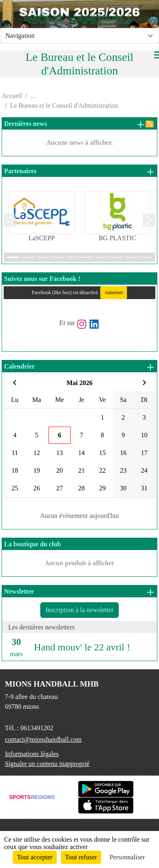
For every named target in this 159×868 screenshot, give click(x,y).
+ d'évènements (150, 367)
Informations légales (32, 754)
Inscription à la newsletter (80, 610)
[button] (10, 220)
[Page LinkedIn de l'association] (94, 323)
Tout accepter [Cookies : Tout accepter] (35, 857)
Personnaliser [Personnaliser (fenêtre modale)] (127, 857)
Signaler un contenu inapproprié (47, 764)
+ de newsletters (150, 592)
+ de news (140, 124)
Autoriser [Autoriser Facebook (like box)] (114, 292)
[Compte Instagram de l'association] (82, 323)
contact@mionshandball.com (43, 739)
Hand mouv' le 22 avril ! (82, 647)
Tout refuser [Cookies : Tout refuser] (81, 857)
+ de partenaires (150, 172)
